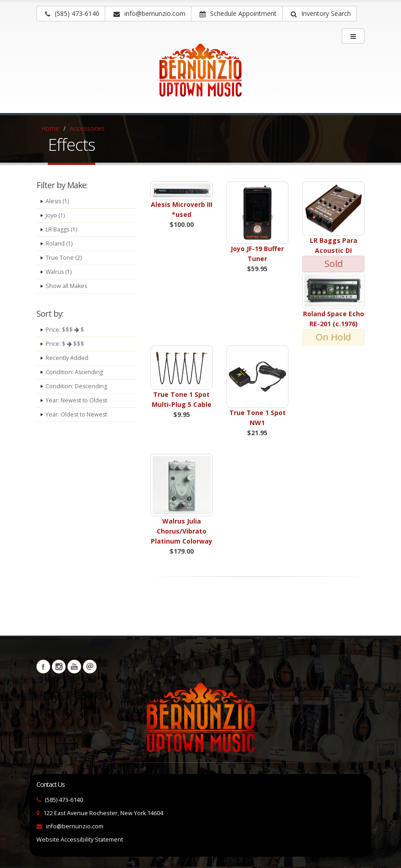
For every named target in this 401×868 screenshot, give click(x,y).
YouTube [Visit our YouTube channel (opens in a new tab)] (74, 667)
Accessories (87, 128)
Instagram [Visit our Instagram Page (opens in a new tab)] (59, 667)
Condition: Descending (77, 386)
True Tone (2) (64, 258)
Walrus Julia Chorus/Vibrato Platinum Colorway (182, 531)
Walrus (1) (59, 272)
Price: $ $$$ (65, 344)
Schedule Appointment (238, 13)
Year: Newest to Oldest (77, 400)
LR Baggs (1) (62, 229)
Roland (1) (59, 244)
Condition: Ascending (75, 372)
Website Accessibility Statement (80, 840)
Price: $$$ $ (65, 330)
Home (50, 128)
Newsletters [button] (90, 667)
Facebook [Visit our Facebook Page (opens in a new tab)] (43, 667)
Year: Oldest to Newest (77, 414)
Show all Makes (67, 286)
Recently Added (67, 358)
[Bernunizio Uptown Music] (200, 77)
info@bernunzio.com (75, 826)
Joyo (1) (55, 215)
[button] (319, 14)
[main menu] (353, 36)
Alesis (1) (58, 201)
